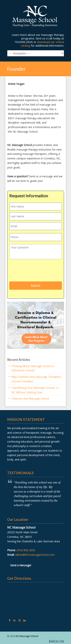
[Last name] (36, 216)
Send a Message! (21, 565)
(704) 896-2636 (26, 550)
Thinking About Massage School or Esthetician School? (33, 368)
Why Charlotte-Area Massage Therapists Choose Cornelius (36, 379)
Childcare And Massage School (30, 398)
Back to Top (56, 641)
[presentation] (38, 271)
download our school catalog (42, 44)
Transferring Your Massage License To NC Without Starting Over (35, 390)
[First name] (36, 207)
